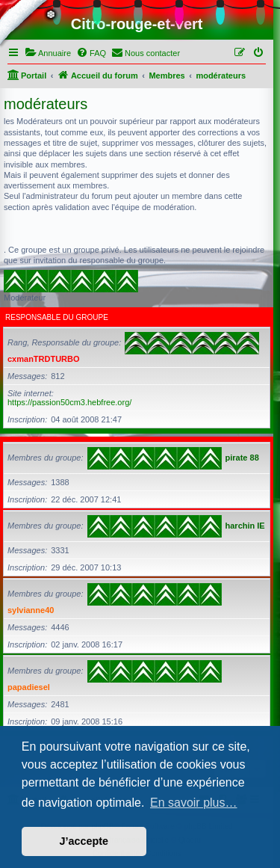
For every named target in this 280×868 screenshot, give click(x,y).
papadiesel (29, 687)
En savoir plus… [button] (194, 803)
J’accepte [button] (84, 841)
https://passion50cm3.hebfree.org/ (69, 402)
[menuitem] (48, 53)
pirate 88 (242, 458)
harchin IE (245, 526)
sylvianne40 (31, 610)
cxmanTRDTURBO (44, 359)
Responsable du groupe (57, 317)
